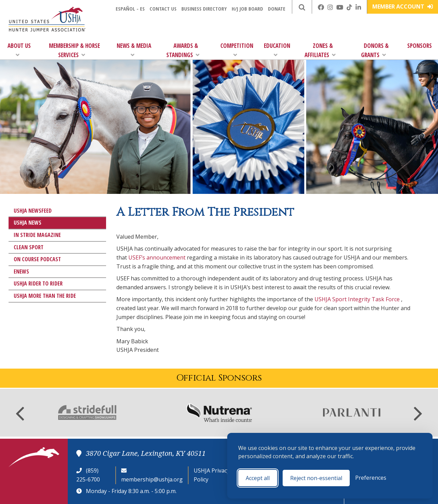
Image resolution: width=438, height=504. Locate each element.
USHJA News (28, 223)
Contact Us (163, 9)
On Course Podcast (37, 259)
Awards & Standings (183, 50)
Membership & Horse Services (74, 50)
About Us (19, 50)
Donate (277, 9)
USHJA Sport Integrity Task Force (357, 299)
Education (277, 50)
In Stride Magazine (37, 235)
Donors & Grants (375, 50)
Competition (237, 50)
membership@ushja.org (152, 479)
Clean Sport (29, 247)
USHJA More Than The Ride (45, 296)
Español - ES (130, 9)
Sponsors (420, 46)
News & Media (134, 50)
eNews (21, 271)
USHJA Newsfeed (33, 211)
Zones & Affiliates (320, 50)
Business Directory (204, 9)
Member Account (403, 6)
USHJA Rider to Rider (38, 283)
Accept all (258, 478)
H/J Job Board (247, 9)
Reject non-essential (316, 478)
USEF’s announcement (157, 257)
